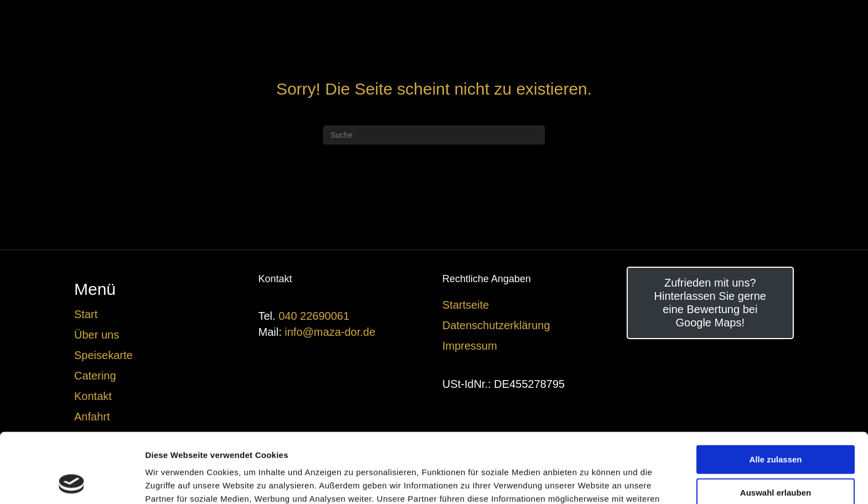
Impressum (470, 346)
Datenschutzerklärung (496, 325)
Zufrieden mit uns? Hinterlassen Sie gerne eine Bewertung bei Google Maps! (710, 303)
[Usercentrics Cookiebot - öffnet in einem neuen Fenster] (72, 482)
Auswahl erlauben (776, 427)
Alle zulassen (775, 394)
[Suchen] (434, 135)
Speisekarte (104, 355)
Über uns (97, 335)
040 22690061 (314, 316)
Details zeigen (589, 482)
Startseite (466, 305)
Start (86, 314)
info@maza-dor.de (330, 332)
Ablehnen (776, 459)
